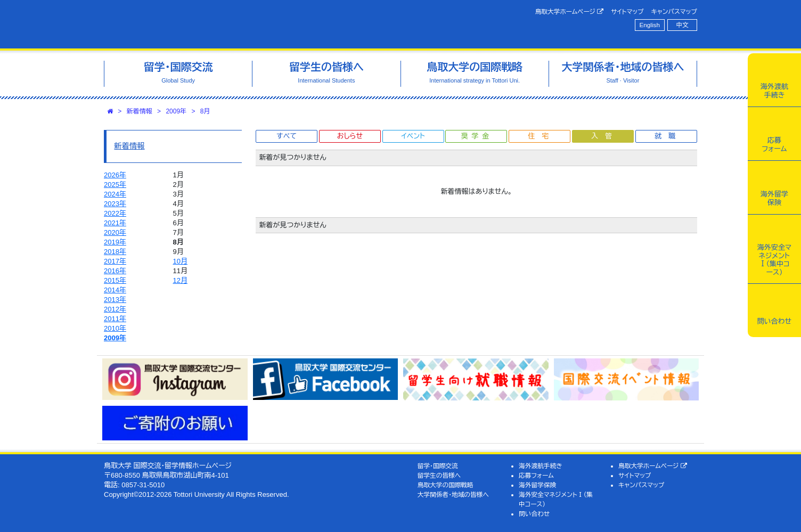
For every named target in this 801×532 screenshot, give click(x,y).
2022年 (115, 213)
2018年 (115, 252)
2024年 (115, 194)
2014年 (115, 290)
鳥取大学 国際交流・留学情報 (254, 24)
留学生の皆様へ (439, 475)
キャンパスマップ (674, 11)
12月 (180, 280)
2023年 (115, 204)
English (650, 25)
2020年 (115, 232)
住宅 (542, 136)
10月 (180, 261)
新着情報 (140, 111)
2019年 (115, 242)
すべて (287, 136)
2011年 (115, 319)
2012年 (115, 309)
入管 (605, 136)
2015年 (115, 280)
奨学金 (477, 136)
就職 (668, 136)
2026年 (115, 175)
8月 (205, 111)
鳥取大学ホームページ (570, 12)
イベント (413, 136)
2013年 (115, 300)
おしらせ (350, 136)
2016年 (115, 271)
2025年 (115, 185)
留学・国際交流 (438, 466)
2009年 (176, 111)
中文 (683, 25)
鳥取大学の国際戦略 (446, 485)
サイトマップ (627, 11)
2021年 (115, 223)
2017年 (115, 261)
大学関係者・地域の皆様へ (453, 494)
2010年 (115, 328)
